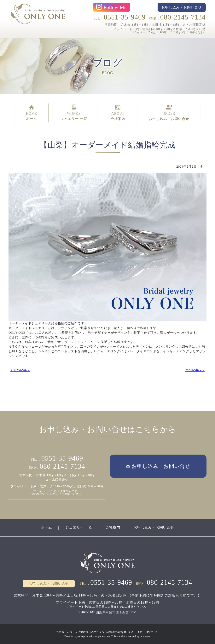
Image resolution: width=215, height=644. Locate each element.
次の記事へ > (195, 370)
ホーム (46, 527)
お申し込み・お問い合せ (154, 527)
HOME (31, 113)
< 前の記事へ (20, 370)
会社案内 (113, 527)
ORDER (169, 113)
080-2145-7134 (183, 17)
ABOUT (118, 113)
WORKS (74, 113)
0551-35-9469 (125, 17)
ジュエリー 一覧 (79, 527)
